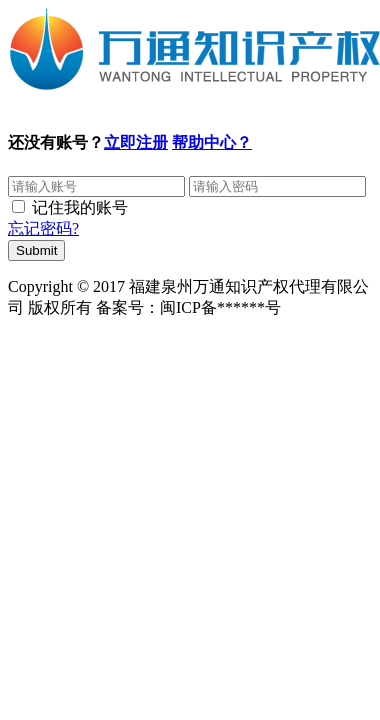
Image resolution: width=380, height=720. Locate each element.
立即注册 (136, 142)
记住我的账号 (80, 207)
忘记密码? (43, 228)
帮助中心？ (212, 142)
